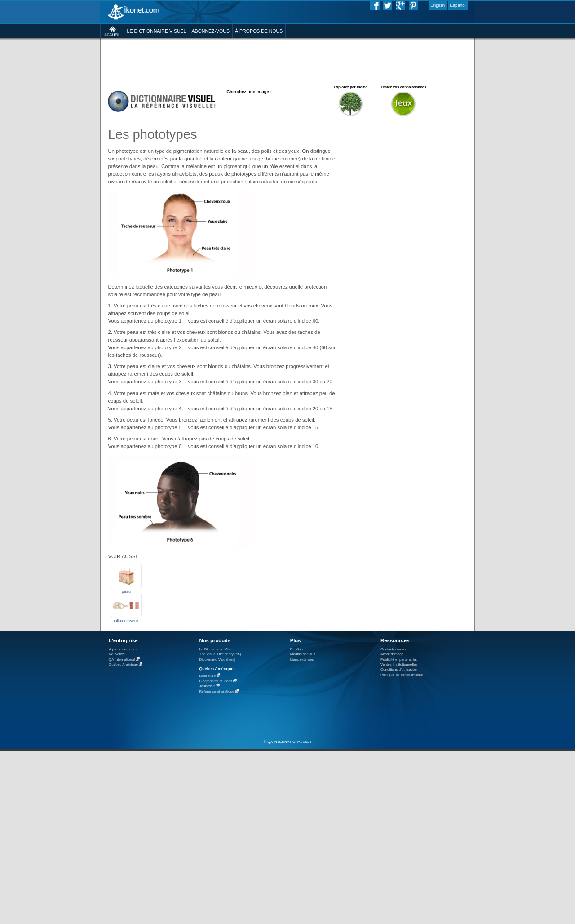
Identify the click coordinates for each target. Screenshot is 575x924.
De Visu (296, 649)
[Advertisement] (287, 58)
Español (458, 5)
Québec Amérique (123, 664)
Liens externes (302, 660)
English (438, 5)
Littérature (207, 676)
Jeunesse (207, 686)
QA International (122, 660)
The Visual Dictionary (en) (220, 654)
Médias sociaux (303, 654)
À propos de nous (123, 649)
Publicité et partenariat (399, 660)
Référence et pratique (217, 691)
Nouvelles (117, 654)
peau (126, 591)
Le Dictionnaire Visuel (217, 649)
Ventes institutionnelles (399, 664)
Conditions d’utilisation (399, 669)
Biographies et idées (215, 681)
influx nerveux (126, 621)
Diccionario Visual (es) (217, 660)
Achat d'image (392, 654)
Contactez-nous (393, 649)
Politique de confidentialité (402, 675)
